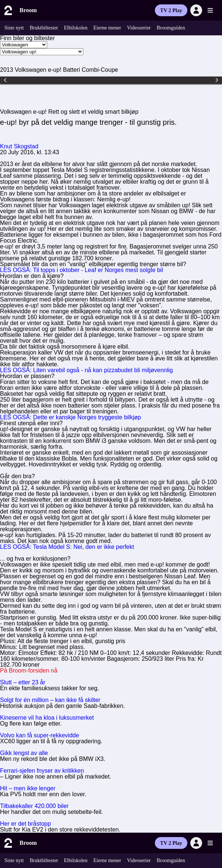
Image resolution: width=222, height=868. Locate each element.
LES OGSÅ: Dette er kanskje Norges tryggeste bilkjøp (70, 417)
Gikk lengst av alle (24, 753)
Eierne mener (107, 28)
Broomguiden (171, 28)
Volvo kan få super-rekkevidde (39, 735)
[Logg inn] (196, 10)
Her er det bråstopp (25, 824)
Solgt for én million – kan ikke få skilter (50, 700)
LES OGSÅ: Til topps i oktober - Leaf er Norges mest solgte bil (81, 270)
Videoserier (139, 28)
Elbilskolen (76, 28)
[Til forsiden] (8, 10)
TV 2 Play (171, 10)
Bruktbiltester (44, 28)
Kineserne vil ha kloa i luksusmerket (47, 718)
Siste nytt (14, 28)
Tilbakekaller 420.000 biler (34, 806)
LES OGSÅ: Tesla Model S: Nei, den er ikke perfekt (67, 547)
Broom (28, 10)
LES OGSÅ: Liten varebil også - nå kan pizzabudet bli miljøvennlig (86, 370)
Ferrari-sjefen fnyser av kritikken (42, 771)
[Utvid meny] (210, 10)
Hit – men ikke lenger (28, 788)
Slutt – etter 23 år (23, 682)
